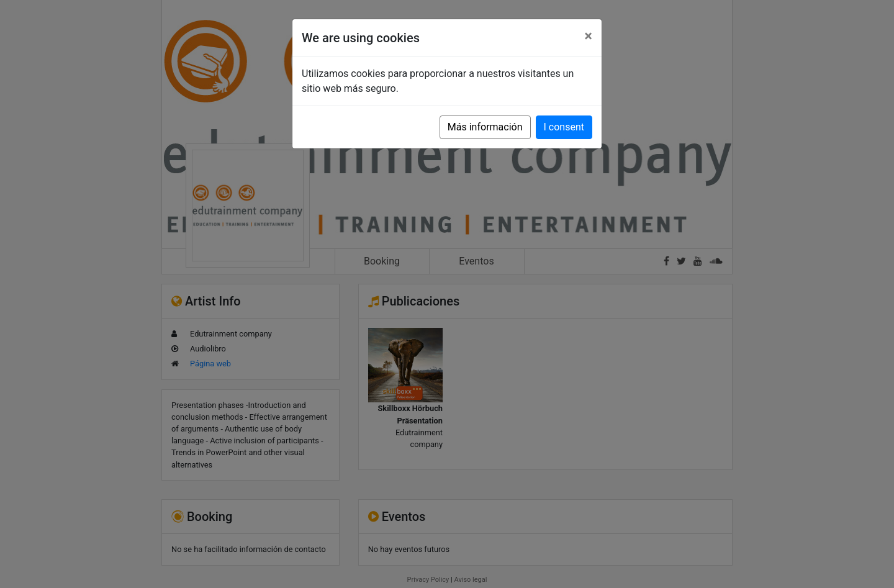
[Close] (588, 36)
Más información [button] (485, 127)
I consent (564, 127)
